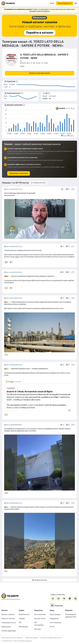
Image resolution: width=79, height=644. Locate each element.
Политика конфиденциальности (51, 638)
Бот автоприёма (39, 624)
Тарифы (22, 619)
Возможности (24, 614)
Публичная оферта (31, 638)
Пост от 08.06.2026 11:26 (13, 246)
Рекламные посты (9, 623)
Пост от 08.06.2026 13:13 (13, 189)
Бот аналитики (40, 614)
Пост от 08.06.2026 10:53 (13, 298)
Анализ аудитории (9, 631)
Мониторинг (6, 627)
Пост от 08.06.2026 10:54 (13, 272)
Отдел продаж (55, 614)
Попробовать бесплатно (19, 173)
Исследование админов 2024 (71, 616)
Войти (52, 3)
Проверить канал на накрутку (39, 11)
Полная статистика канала (39, 73)
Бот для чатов (40, 619)
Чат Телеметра (56, 623)
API (20, 623)
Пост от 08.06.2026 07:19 (13, 503)
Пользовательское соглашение (12, 638)
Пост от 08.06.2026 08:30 (13, 425)
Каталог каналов (8, 614)
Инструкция (23, 627)
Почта (52, 627)
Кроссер (37, 629)
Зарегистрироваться (65, 3)
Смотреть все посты (39, 183)
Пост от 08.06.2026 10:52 (13, 365)
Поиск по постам (8, 619)
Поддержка (54, 619)
